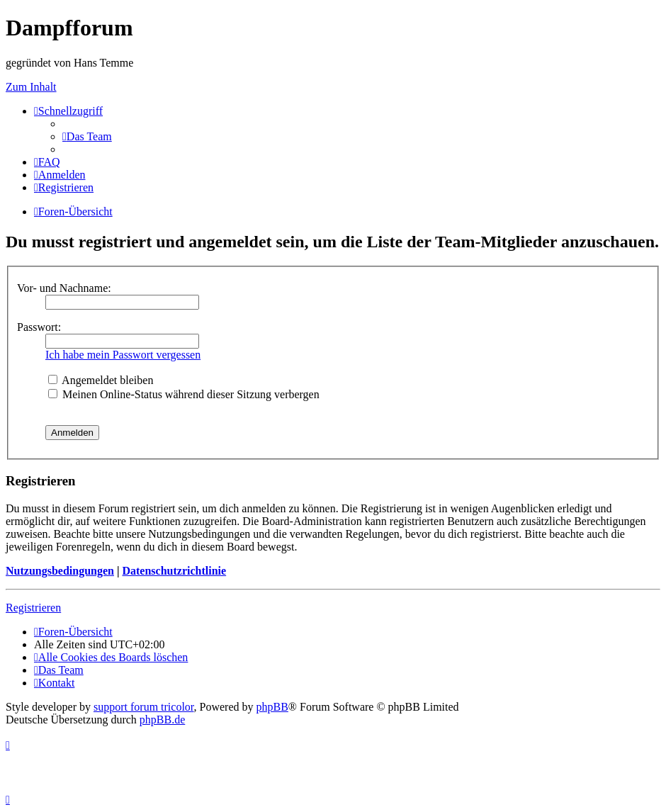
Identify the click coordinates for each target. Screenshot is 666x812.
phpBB (272, 707)
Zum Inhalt (31, 87)
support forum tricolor (144, 707)
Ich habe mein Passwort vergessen (123, 355)
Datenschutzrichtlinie (174, 571)
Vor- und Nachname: (64, 288)
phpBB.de (162, 720)
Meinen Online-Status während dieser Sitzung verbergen (184, 394)
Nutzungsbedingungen (60, 571)
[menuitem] (87, 136)
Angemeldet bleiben (101, 380)
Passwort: (39, 327)
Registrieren (33, 608)
